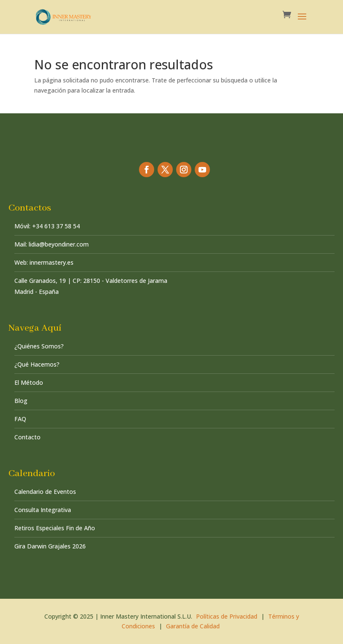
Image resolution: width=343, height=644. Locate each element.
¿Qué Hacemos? (37, 364)
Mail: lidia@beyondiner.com (52, 244)
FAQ (20, 419)
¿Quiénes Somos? (39, 346)
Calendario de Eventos (45, 492)
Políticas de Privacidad (227, 616)
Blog (21, 401)
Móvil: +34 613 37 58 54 (47, 226)
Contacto (27, 437)
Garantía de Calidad (193, 626)
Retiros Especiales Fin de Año (55, 528)
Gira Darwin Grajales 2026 (50, 546)
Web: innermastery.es (44, 262)
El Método (29, 382)
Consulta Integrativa (43, 510)
